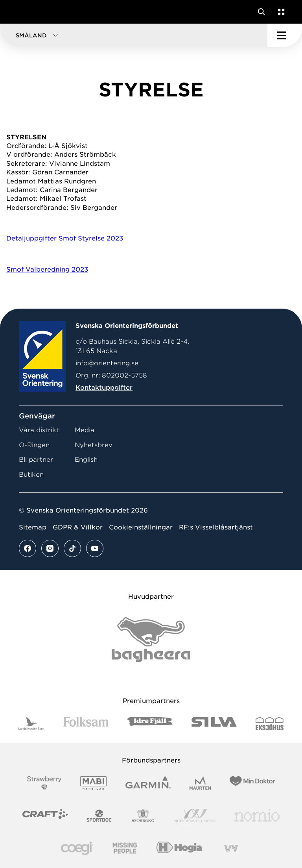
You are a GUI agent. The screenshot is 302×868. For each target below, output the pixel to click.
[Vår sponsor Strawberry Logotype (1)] (44, 783)
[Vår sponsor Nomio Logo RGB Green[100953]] (257, 816)
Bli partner (36, 460)
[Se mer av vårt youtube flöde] (95, 548)
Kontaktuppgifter (104, 388)
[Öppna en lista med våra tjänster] (280, 12)
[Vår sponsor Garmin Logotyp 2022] (148, 783)
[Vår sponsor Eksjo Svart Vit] (270, 724)
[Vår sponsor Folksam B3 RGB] (86, 724)
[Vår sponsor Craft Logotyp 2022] (45, 816)
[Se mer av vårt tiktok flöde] (72, 548)
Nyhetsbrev (94, 445)
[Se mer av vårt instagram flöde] (50, 548)
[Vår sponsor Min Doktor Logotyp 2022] (252, 783)
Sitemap (33, 527)
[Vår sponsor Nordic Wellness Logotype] (195, 816)
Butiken (31, 475)
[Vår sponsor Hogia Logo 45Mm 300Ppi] (179, 849)
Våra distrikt (39, 430)
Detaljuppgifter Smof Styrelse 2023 (65, 238)
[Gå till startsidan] (21, 12)
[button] (134, 35)
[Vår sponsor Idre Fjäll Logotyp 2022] (150, 724)
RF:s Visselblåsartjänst (216, 527)
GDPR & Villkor (78, 527)
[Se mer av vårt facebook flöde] (28, 548)
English (86, 460)
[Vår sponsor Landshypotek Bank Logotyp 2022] (31, 724)
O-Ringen (34, 445)
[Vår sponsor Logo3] (77, 849)
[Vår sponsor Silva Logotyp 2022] (214, 724)
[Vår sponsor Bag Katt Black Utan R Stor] (151, 639)
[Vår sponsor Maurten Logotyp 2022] (200, 783)
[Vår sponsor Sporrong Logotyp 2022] (143, 816)
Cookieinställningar (141, 527)
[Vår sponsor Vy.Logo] (231, 849)
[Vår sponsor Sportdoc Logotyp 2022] (99, 816)
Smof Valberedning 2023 (47, 269)
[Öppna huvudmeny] (285, 35)
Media (85, 430)
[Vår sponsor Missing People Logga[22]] (125, 849)
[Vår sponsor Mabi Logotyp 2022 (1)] (93, 783)
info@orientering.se (107, 363)
